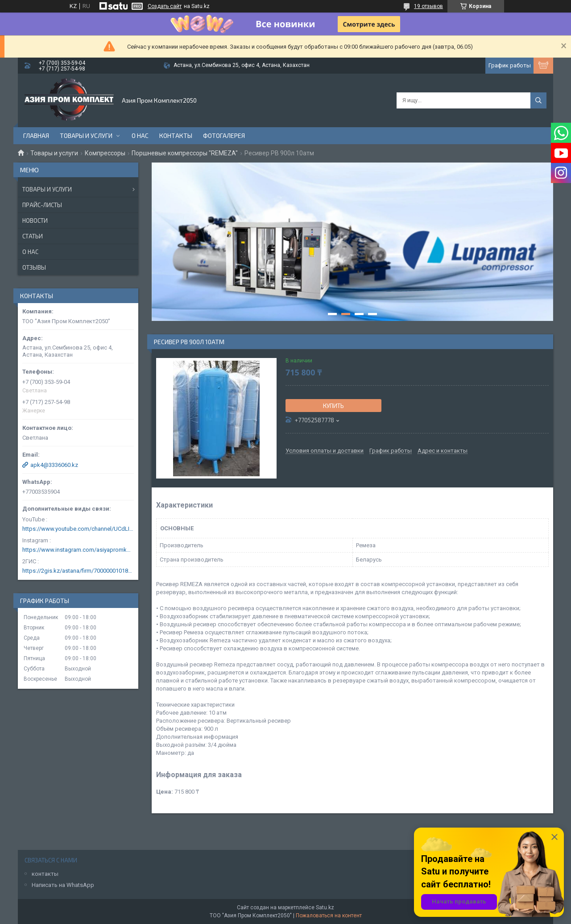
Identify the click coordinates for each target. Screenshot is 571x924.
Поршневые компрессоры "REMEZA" (185, 153)
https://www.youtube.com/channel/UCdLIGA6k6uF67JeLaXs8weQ (78, 529)
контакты (45, 874)
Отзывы (34, 267)
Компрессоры (105, 153)
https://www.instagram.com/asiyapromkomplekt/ (78, 550)
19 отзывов (428, 6)
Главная (36, 135)
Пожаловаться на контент (329, 916)
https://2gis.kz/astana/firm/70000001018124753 (78, 571)
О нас (140, 135)
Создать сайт (165, 6)
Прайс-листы (42, 205)
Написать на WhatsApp (63, 885)
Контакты (176, 135)
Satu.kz (325, 907)
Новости (35, 221)
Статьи (33, 236)
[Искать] (538, 100)
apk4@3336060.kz (54, 465)
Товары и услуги (86, 135)
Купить (333, 406)
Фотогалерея (224, 135)
